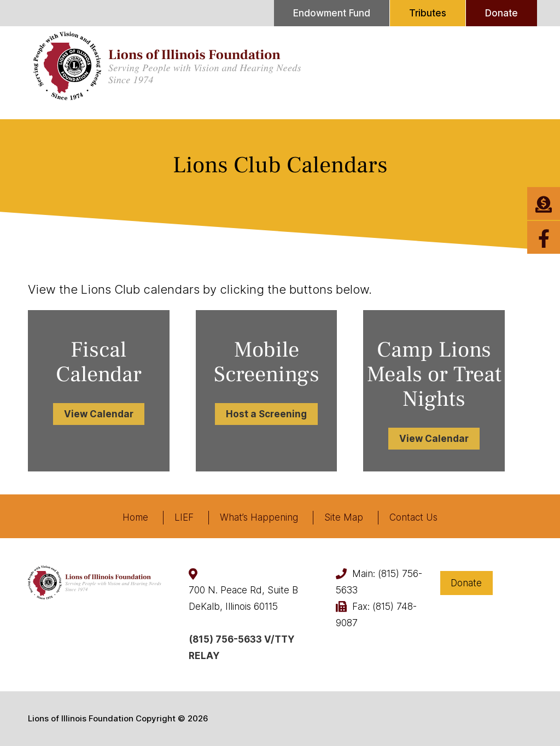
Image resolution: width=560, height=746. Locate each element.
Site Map (344, 517)
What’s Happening (259, 517)
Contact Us (413, 517)
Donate (501, 13)
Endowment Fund (332, 13)
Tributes (428, 13)
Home (135, 517)
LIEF (184, 517)
